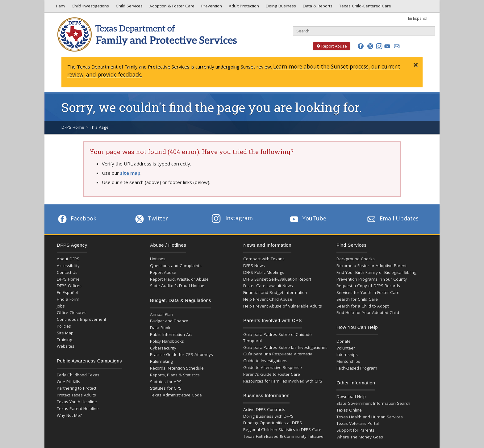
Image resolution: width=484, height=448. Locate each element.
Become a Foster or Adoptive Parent (371, 266)
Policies (64, 326)
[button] (361, 46)
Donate (344, 341)
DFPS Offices (69, 286)
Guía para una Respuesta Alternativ (278, 354)
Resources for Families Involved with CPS (283, 381)
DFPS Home (73, 127)
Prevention (211, 7)
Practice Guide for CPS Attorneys (181, 354)
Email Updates (392, 218)
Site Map (65, 333)
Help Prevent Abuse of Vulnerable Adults (283, 306)
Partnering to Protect (77, 388)
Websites (66, 346)
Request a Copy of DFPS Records (368, 286)
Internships (347, 354)
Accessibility (68, 266)
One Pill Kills (69, 382)
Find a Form (68, 299)
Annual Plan (162, 314)
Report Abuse (330, 46)
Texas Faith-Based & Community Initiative (283, 436)
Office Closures (72, 312)
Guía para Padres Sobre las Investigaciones (285, 347)
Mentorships (348, 361)
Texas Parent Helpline (78, 408)
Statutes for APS (166, 382)
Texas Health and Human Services (370, 417)
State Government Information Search (373, 403)
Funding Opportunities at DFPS (273, 423)
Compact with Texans (264, 259)
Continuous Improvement (81, 319)
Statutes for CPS (166, 388)
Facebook (77, 218)
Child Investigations (90, 7)
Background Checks (356, 259)
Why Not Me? (69, 415)
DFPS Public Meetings (264, 272)
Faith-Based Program (357, 368)
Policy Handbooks (167, 341)
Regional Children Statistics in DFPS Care (282, 429)
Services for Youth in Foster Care (368, 292)
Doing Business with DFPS (268, 416)
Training (65, 340)
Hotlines (158, 259)
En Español (418, 18)
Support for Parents (355, 430)
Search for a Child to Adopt (363, 306)
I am (59, 7)
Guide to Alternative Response (273, 367)
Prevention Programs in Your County (372, 279)
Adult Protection (243, 7)
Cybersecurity (163, 348)
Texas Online (349, 410)
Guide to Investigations (265, 361)
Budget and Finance (169, 321)
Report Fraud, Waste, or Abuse (179, 279)
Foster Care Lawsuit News (268, 286)
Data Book (160, 328)
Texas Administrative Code (176, 395)
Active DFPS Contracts (264, 409)
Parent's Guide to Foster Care (272, 374)
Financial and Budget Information (275, 292)
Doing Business (280, 7)
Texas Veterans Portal (358, 423)
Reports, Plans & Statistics (175, 375)
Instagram (232, 218)
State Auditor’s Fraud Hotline (177, 286)
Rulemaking (161, 361)
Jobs (61, 306)
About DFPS (68, 259)
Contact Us (67, 272)
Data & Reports (317, 7)
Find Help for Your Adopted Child (368, 312)
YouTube (307, 218)
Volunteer (346, 348)
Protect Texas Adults (76, 395)
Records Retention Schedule (177, 368)
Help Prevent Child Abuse (268, 299)
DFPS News (254, 266)
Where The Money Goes (360, 437)
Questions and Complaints (176, 266)
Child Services (129, 7)
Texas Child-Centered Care (365, 7)
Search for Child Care (357, 299)
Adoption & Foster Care (171, 7)
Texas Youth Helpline (77, 402)
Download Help (351, 396)
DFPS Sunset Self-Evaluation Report (277, 279)
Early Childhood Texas (78, 375)
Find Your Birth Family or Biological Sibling (376, 272)
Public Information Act (171, 334)
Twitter (151, 218)
